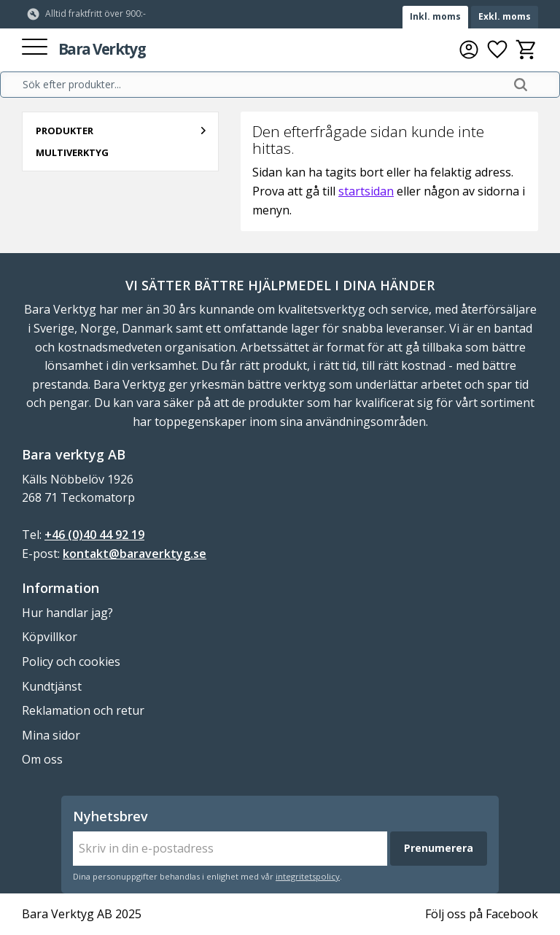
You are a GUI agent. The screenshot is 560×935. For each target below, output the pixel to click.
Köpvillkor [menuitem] (50, 637)
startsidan (366, 191)
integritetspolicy (308, 876)
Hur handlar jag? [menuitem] (67, 613)
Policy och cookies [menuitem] (71, 662)
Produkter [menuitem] (65, 131)
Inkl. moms (435, 16)
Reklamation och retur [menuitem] (83, 710)
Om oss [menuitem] (42, 759)
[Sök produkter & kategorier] (263, 85)
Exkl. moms (505, 16)
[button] (35, 48)
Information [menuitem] (61, 588)
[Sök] (521, 85)
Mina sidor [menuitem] (51, 735)
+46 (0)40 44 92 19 (94, 535)
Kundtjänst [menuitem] (52, 686)
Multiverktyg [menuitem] (72, 152)
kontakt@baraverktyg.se (135, 554)
